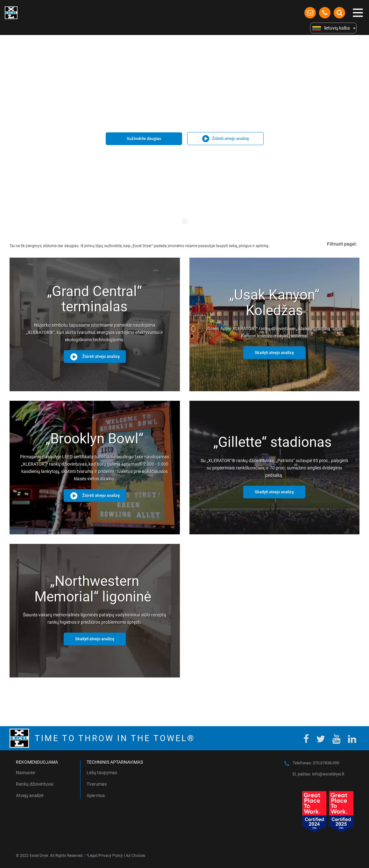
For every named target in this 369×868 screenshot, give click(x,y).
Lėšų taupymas (102, 773)
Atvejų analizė (30, 795)
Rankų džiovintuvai (35, 784)
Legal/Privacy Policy (105, 856)
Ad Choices (135, 856)
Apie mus (96, 795)
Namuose (25, 773)
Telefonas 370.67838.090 (316, 763)
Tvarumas (97, 784)
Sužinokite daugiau (144, 139)
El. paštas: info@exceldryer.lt (318, 774)
